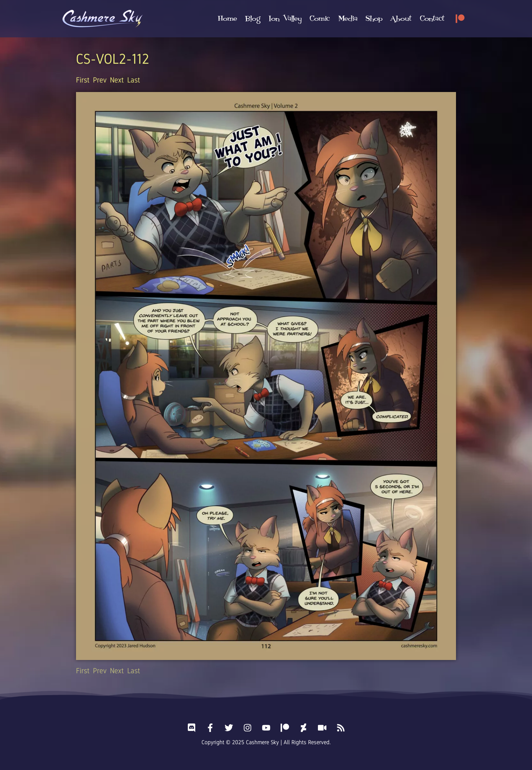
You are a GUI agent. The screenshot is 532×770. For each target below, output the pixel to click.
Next (117, 80)
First (83, 80)
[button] (285, 19)
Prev (100, 80)
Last (134, 80)
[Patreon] (460, 19)
